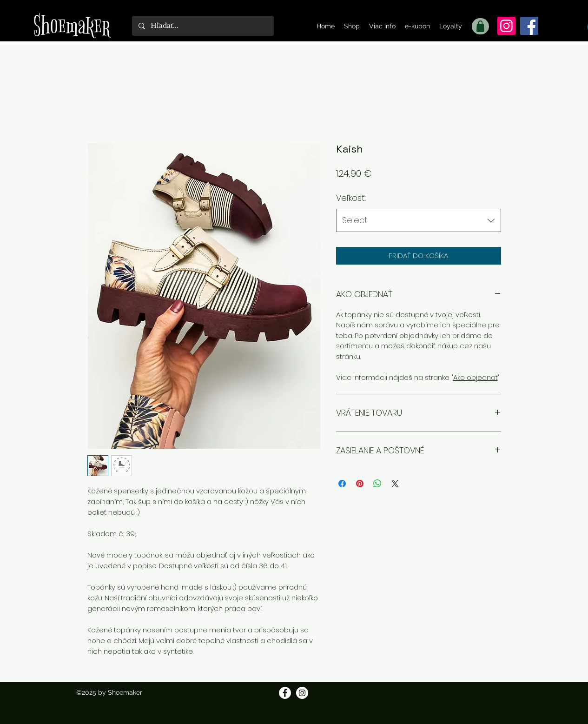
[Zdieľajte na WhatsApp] (377, 484)
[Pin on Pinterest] (360, 484)
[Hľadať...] (202, 26)
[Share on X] (395, 484)
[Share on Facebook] (342, 484)
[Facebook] (529, 26)
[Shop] (480, 26)
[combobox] (419, 220)
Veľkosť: (351, 198)
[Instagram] (506, 26)
